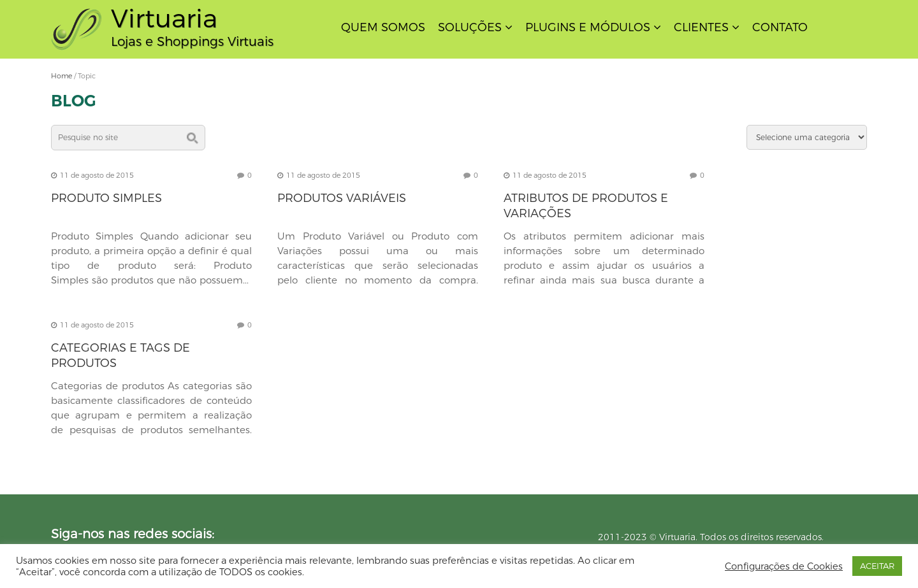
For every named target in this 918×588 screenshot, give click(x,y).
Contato (780, 27)
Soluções (470, 27)
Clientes (701, 27)
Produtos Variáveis (342, 198)
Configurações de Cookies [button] (784, 566)
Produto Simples (106, 198)
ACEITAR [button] (877, 566)
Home (62, 76)
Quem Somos (383, 27)
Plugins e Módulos (588, 27)
